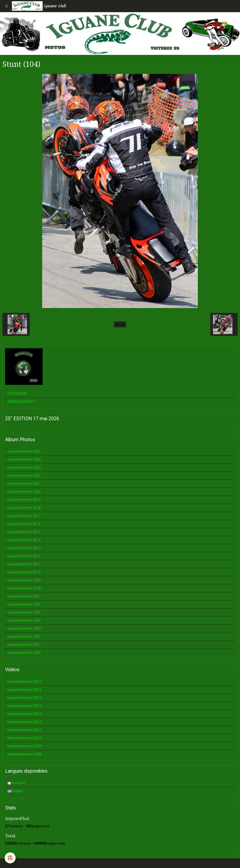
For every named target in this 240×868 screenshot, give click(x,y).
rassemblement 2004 (24, 620)
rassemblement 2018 (24, 508)
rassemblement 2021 (24, 484)
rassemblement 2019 (24, 500)
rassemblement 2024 (24, 459)
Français (16, 783)
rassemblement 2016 (24, 524)
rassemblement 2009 (24, 580)
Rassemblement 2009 (25, 746)
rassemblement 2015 (24, 532)
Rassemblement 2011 (25, 730)
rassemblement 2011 (24, 564)
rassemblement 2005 (24, 612)
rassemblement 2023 (24, 468)
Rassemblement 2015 (25, 698)
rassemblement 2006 (24, 604)
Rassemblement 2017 (25, 682)
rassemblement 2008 (24, 588)
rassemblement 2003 (24, 629)
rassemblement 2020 (24, 492)
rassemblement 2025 (24, 451)
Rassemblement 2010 (25, 738)
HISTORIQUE (17, 394)
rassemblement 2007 (24, 596)
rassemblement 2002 (24, 637)
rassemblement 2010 (24, 572)
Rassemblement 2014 (25, 706)
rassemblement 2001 (24, 645)
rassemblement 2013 (24, 548)
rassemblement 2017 (24, 516)
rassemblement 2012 (24, 556)
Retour (120, 324)
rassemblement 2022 (24, 476)
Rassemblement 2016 (25, 690)
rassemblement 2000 (24, 653)
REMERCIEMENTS (21, 402)
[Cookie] (10, 858)
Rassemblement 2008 (25, 754)
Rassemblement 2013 (25, 714)
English (15, 791)
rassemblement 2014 (24, 540)
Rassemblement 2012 (25, 722)
